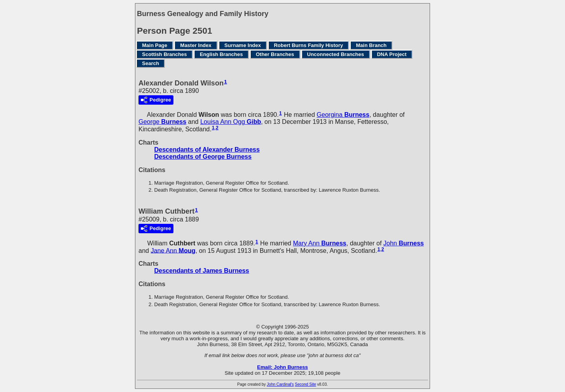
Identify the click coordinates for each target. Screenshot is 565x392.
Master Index (196, 45)
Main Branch (371, 45)
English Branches (221, 54)
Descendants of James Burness (202, 271)
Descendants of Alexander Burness (207, 150)
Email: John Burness (282, 367)
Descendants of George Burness (203, 157)
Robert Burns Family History (308, 45)
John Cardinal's (280, 384)
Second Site (306, 384)
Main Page (155, 45)
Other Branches (275, 54)
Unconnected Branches (336, 54)
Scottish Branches (164, 54)
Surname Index (243, 45)
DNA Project (392, 54)
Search (150, 63)
